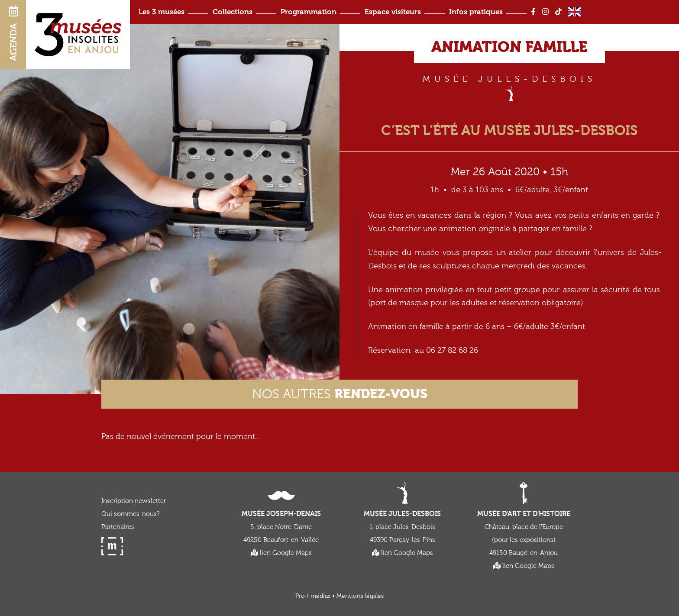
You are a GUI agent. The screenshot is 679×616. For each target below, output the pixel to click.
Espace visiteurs (393, 12)
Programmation (309, 12)
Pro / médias (313, 596)
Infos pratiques (476, 12)
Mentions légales (360, 596)
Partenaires (118, 527)
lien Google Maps (281, 553)
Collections (233, 12)
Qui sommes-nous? (130, 514)
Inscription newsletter (134, 501)
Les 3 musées (162, 12)
